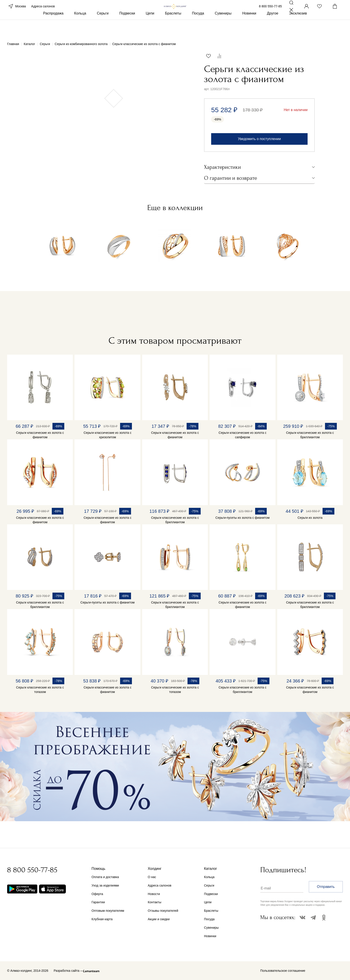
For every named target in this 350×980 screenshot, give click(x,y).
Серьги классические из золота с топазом (40, 690)
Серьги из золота (310, 518)
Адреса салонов (43, 13)
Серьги (103, 29)
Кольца (80, 29)
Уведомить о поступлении (259, 139)
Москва (17, 13)
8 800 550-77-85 (270, 13)
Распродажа (53, 29)
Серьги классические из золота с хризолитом (108, 435)
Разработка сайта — (68, 971)
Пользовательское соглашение (283, 971)
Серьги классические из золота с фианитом (40, 435)
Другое (273, 29)
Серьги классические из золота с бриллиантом (310, 435)
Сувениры (223, 29)
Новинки (249, 29)
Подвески (127, 29)
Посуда (198, 29)
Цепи (150, 29)
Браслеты (173, 29)
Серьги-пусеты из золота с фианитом (243, 518)
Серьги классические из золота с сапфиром (242, 435)
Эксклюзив (298, 29)
